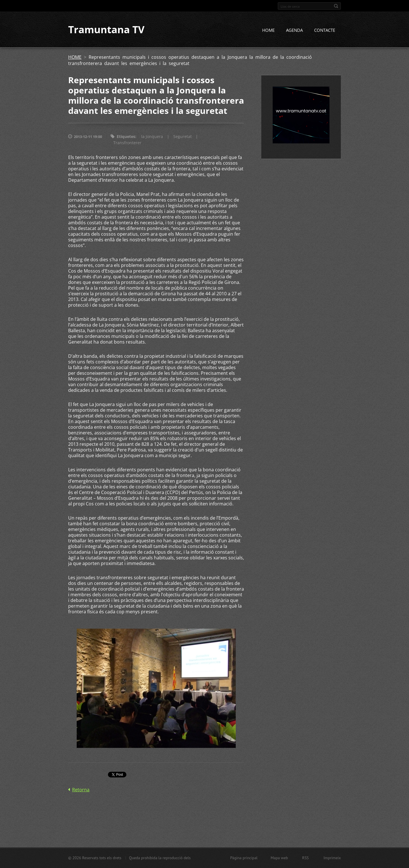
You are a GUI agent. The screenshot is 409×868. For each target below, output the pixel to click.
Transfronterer (127, 143)
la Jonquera (152, 137)
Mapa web (279, 858)
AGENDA (294, 30)
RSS (305, 858)
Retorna (81, 790)
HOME (268, 30)
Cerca (336, 6)
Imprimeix (332, 858)
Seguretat (182, 137)
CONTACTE (325, 30)
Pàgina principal (244, 858)
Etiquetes (126, 137)
